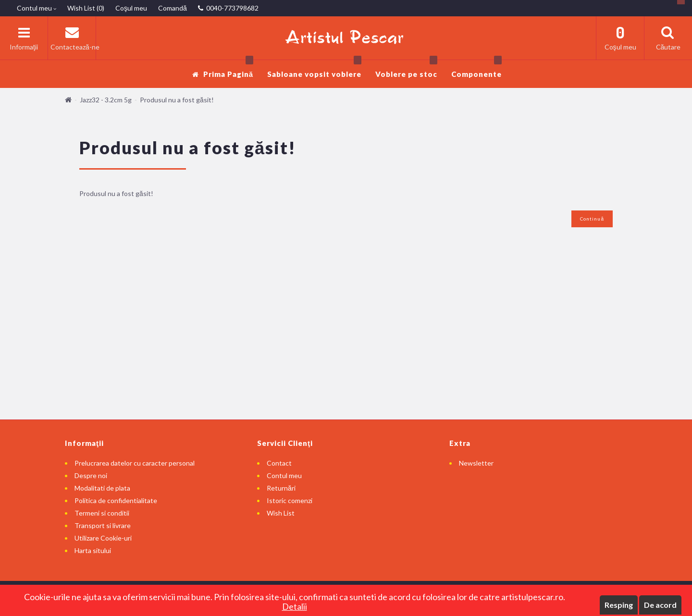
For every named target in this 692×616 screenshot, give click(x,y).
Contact (279, 463)
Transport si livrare (103, 525)
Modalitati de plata (102, 488)
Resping (619, 605)
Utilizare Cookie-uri (103, 538)
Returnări (281, 488)
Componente (476, 69)
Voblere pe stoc (406, 69)
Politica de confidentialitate (116, 500)
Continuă (592, 219)
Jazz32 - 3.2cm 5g (106, 100)
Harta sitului (93, 550)
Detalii (295, 606)
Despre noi (91, 475)
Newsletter (476, 463)
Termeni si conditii (102, 513)
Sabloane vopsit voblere (314, 69)
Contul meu (284, 475)
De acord (660, 605)
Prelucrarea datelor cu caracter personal (135, 463)
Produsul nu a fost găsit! (177, 100)
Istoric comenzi (290, 500)
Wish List (281, 513)
